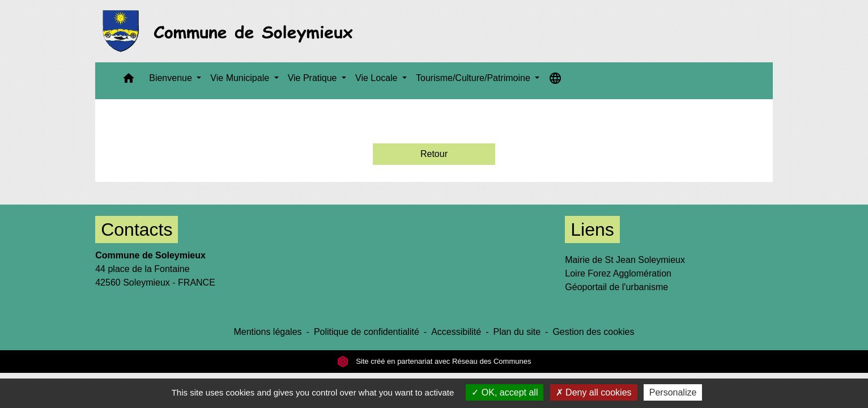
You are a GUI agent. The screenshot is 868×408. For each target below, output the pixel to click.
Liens (592, 229)
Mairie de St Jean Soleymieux (625, 260)
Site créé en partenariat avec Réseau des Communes (434, 361)
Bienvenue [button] (172, 78)
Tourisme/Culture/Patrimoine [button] (474, 78)
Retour (434, 154)
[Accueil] (231, 31)
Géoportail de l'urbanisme (616, 287)
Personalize (673, 392)
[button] (129, 81)
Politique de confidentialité (367, 332)
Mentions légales (267, 332)
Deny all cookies (594, 392)
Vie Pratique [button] (314, 78)
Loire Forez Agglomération (618, 273)
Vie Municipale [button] (241, 78)
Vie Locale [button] (378, 78)
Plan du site (517, 332)
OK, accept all (505, 392)
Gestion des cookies (593, 332)
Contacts (137, 229)
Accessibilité (456, 332)
